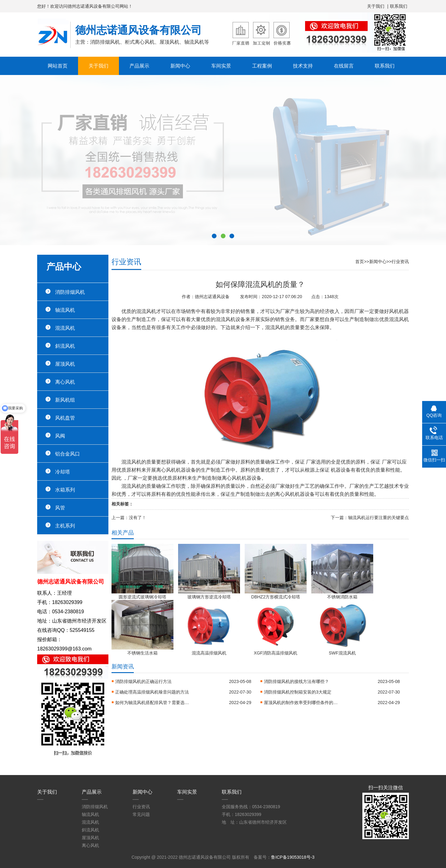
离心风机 (65, 382)
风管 (60, 508)
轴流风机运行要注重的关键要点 (378, 518)
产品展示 (139, 66)
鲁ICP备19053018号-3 (293, 857)
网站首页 (58, 66)
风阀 (60, 436)
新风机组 (65, 400)
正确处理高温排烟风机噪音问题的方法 (152, 692)
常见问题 (141, 814)
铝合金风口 (68, 454)
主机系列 (65, 526)
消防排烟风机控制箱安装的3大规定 (298, 692)
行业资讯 (400, 262)
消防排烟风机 (70, 292)
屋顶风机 (65, 364)
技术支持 (303, 66)
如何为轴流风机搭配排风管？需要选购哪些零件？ (152, 703)
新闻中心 (180, 66)
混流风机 (65, 328)
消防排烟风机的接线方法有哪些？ (296, 681)
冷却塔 (63, 472)
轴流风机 (65, 310)
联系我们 (399, 6)
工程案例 (262, 66)
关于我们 (376, 6)
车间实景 (221, 66)
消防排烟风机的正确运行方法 (143, 681)
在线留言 (344, 66)
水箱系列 (65, 490)
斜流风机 (65, 346)
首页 (360, 262)
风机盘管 (65, 418)
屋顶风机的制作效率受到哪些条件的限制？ (301, 703)
